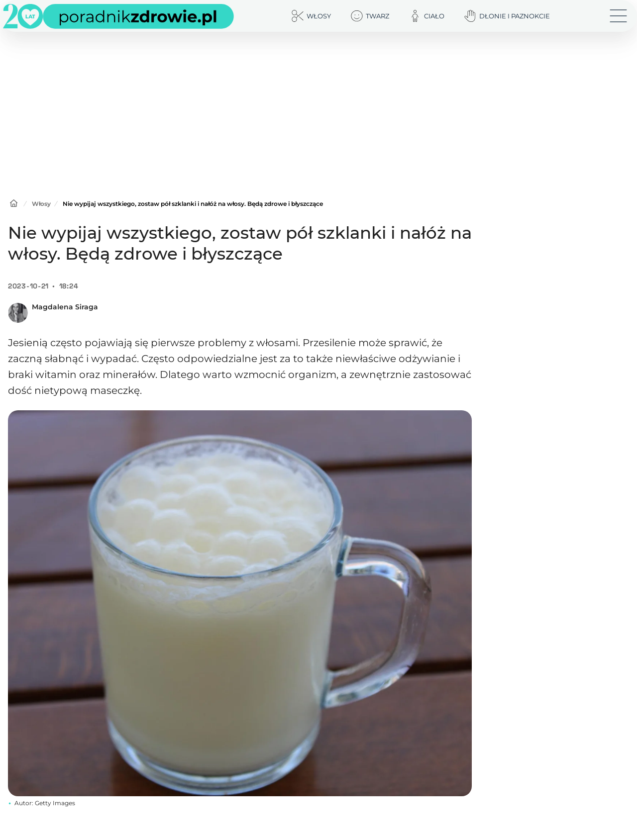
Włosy (41, 204)
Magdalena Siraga (65, 307)
